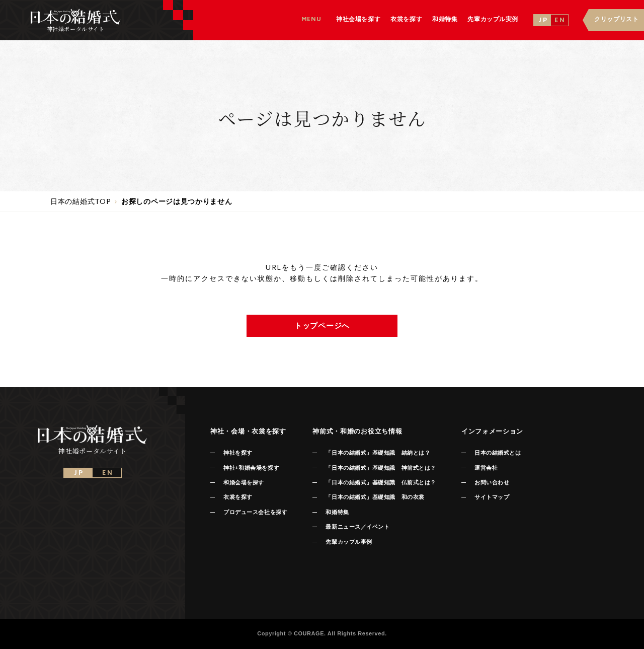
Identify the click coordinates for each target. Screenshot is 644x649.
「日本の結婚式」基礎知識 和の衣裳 (375, 497)
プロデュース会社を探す (255, 512)
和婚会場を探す (244, 482)
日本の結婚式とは (498, 453)
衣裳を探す (238, 497)
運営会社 (486, 468)
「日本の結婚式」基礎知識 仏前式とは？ (381, 482)
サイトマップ (492, 497)
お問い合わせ (492, 482)
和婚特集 (337, 512)
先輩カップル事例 (349, 542)
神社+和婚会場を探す (251, 468)
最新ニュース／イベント (357, 527)
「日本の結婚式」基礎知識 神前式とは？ (381, 468)
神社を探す (238, 453)
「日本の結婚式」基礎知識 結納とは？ (378, 453)
